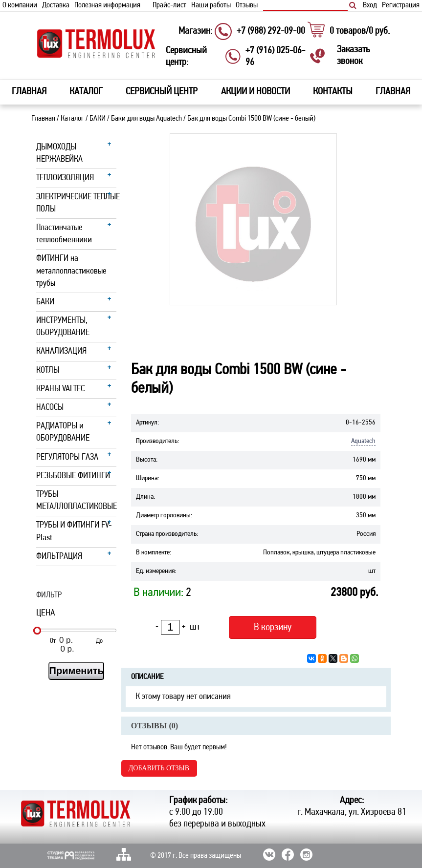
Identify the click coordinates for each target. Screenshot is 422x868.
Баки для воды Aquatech (146, 119)
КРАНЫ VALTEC (60, 389)
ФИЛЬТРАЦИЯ (59, 557)
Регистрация (401, 5)
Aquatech (363, 441)
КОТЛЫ (48, 370)
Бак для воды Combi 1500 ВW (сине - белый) (251, 119)
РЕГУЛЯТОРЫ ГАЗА (67, 457)
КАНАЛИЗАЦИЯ (61, 351)
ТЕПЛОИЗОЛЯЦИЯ (65, 178)
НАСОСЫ (50, 408)
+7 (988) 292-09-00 (271, 31)
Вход (370, 5)
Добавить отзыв (159, 768)
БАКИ (98, 119)
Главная (29, 92)
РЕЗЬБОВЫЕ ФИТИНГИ (73, 476)
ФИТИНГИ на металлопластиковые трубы (71, 271)
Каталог (72, 119)
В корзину (273, 627)
